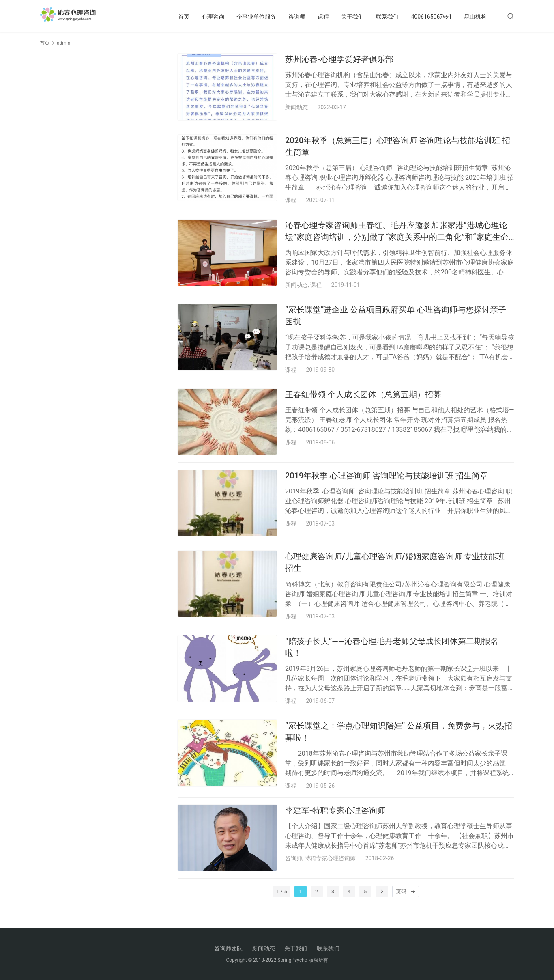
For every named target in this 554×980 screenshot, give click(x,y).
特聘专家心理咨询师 (330, 876)
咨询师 (297, 17)
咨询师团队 (228, 948)
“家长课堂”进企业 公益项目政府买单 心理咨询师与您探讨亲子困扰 (396, 321)
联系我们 (387, 17)
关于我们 (352, 17)
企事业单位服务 (256, 17)
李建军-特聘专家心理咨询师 (335, 827)
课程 (323, 17)
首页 (184, 17)
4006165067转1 (431, 17)
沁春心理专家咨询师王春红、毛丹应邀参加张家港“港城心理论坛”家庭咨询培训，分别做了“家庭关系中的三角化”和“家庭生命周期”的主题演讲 (397, 235)
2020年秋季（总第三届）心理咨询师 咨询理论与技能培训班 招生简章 (398, 148)
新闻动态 (296, 107)
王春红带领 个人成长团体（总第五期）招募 (363, 402)
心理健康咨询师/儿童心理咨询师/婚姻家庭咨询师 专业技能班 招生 (395, 574)
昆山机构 (475, 17)
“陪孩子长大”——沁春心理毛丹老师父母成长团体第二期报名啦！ (392, 660)
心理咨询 (213, 17)
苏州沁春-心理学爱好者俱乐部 (339, 59)
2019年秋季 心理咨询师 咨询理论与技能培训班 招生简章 (387, 485)
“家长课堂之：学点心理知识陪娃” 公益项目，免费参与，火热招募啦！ (399, 747)
